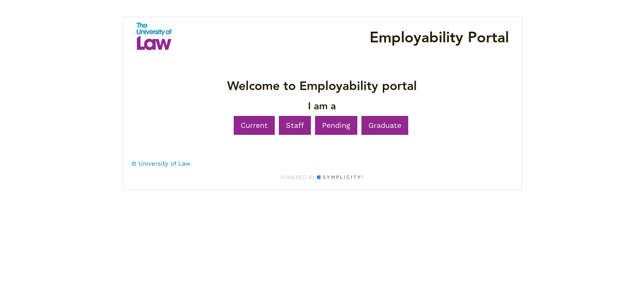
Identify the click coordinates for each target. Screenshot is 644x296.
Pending (336, 125)
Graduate (385, 125)
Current (254, 125)
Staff (295, 125)
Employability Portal (439, 38)
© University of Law (161, 164)
